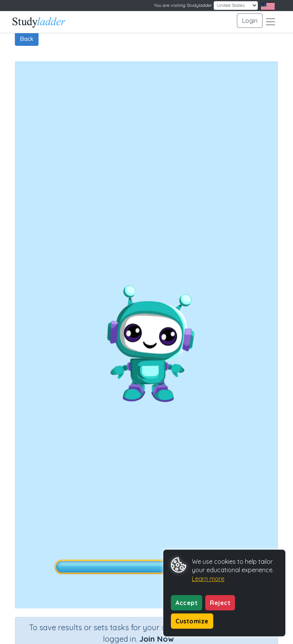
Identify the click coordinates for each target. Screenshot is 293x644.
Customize (192, 621)
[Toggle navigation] (270, 22)
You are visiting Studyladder (183, 5)
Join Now (156, 639)
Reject (220, 603)
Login (250, 21)
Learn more (208, 579)
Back (27, 39)
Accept (187, 603)
